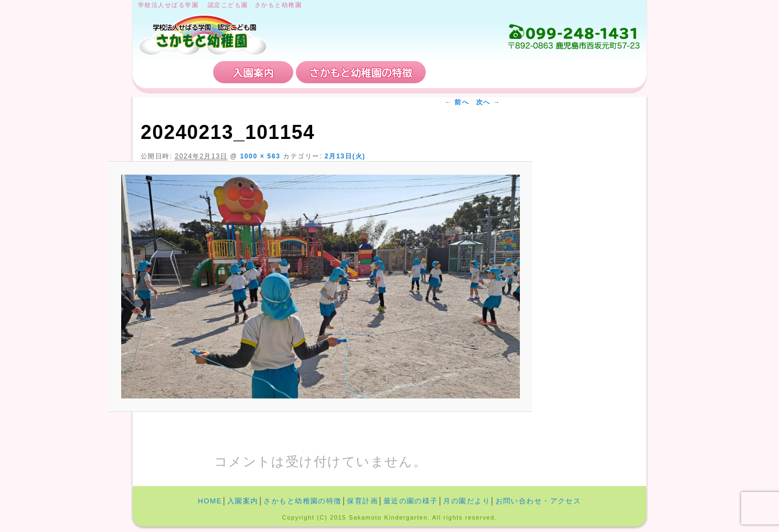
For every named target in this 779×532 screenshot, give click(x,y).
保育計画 (468, 72)
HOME (174, 72)
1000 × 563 (260, 156)
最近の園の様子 (411, 501)
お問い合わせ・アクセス (576, 72)
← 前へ (457, 102)
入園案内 (253, 72)
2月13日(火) (345, 156)
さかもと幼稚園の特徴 (361, 72)
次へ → (488, 102)
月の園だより (467, 501)
